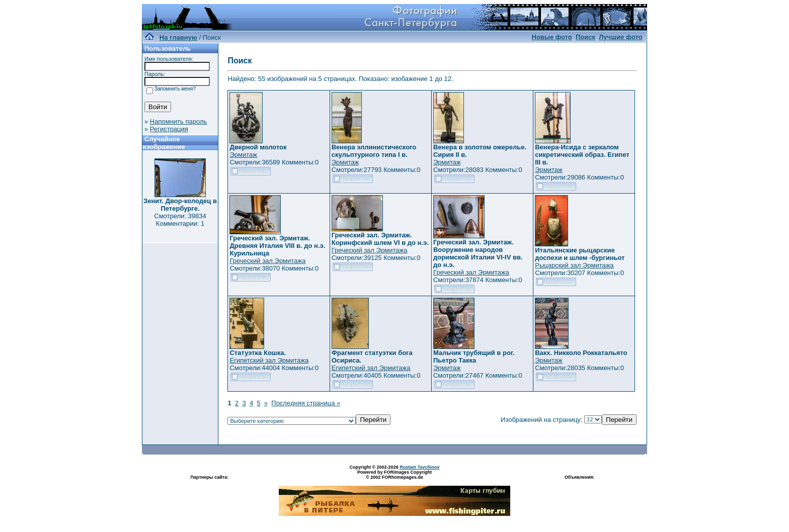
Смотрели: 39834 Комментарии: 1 (180, 220)
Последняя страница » (306, 403)
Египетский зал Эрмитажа (269, 360)
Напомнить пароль (178, 121)
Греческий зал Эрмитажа (267, 261)
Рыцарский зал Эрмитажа (574, 265)
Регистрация (169, 129)
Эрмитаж (243, 155)
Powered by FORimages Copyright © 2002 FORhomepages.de (395, 475)
